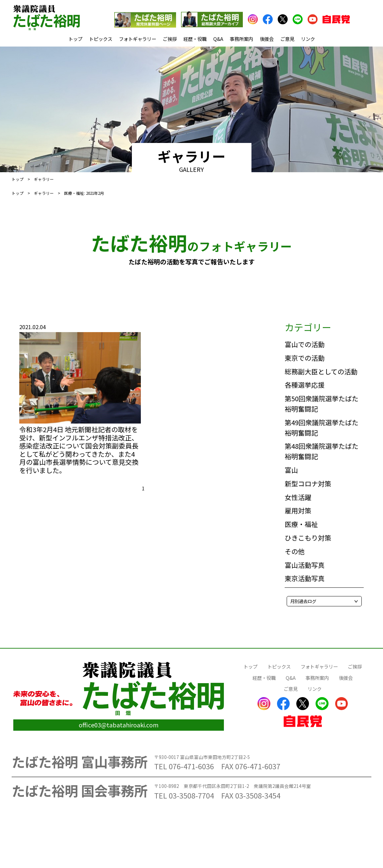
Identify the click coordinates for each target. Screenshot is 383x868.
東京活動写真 (305, 578)
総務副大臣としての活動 (321, 372)
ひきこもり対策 (308, 538)
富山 (291, 470)
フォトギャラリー (138, 39)
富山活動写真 (305, 565)
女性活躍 (298, 497)
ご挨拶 (170, 39)
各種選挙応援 (305, 385)
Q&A (218, 39)
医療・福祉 (301, 524)
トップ (75, 39)
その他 (295, 551)
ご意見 (287, 39)
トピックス (101, 39)
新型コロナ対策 (308, 484)
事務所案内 (241, 39)
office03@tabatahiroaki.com (119, 725)
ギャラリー (44, 193)
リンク (308, 39)
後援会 (267, 39)
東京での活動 (305, 358)
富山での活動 (305, 344)
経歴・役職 (195, 39)
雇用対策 (298, 510)
